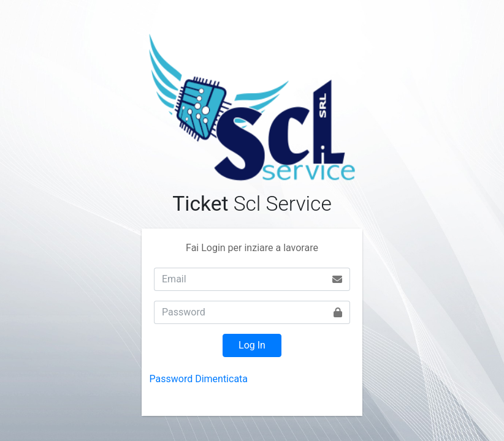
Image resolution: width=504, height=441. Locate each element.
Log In (252, 345)
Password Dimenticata (199, 379)
